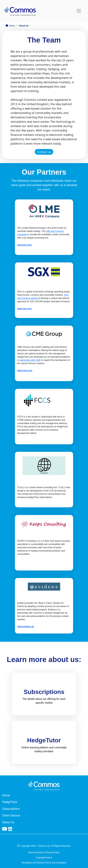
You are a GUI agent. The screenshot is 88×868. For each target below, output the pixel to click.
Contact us (44, 152)
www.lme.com (24, 245)
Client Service (11, 815)
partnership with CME (30, 360)
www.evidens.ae (25, 627)
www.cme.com (25, 371)
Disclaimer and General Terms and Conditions (44, 863)
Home (10, 26)
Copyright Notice (44, 858)
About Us (24, 26)
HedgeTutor (10, 802)
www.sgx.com (24, 309)
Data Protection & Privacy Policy (44, 852)
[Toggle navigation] (79, 11)
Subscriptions (11, 809)
